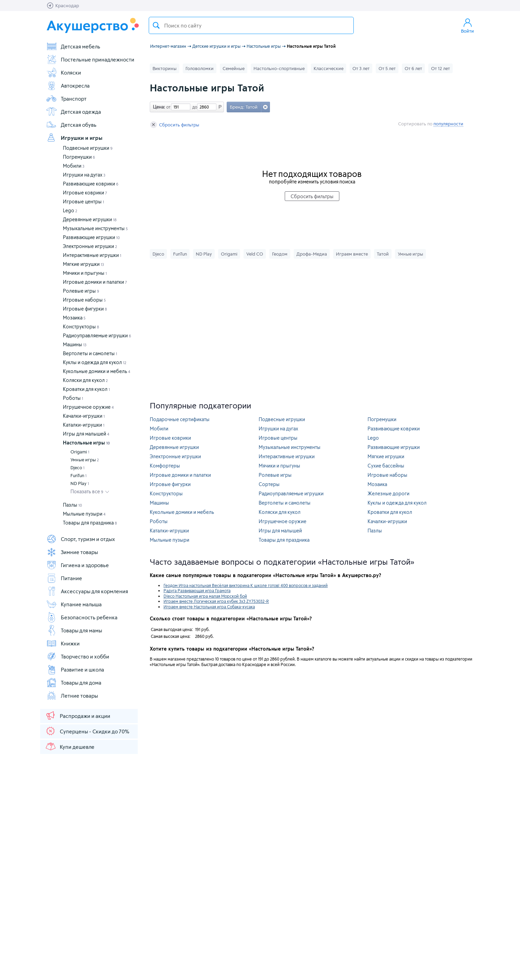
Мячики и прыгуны (85, 273)
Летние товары (72, 696)
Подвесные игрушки (88, 148)
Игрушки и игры (74, 138)
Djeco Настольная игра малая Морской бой (205, 596)
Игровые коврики (85, 193)
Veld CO (255, 254)
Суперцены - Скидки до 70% (87, 731)
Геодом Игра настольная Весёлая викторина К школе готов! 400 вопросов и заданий (246, 585)
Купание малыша (74, 604)
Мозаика (74, 318)
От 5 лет (387, 68)
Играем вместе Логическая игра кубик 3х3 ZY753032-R (216, 601)
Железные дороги (388, 493)
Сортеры (269, 484)
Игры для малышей (86, 434)
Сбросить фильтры (175, 125)
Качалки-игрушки (84, 416)
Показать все (87, 491)
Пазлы (72, 505)
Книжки (63, 643)
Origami (80, 452)
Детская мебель (73, 46)
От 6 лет (413, 68)
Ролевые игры (81, 291)
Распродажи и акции (78, 716)
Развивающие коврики (91, 184)
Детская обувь (71, 125)
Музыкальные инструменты (95, 228)
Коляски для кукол (85, 380)
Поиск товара (156, 25)
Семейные (234, 68)
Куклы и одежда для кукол (95, 362)
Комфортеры (165, 466)
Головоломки (200, 68)
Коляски (64, 72)
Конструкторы (81, 326)
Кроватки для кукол (86, 389)
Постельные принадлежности (90, 59)
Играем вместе (352, 254)
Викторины (165, 68)
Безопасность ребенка (82, 617)
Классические (329, 68)
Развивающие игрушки (91, 237)
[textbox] (251, 25)
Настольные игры (86, 443)
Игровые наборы (84, 300)
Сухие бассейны (386, 466)
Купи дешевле (70, 746)
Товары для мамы (74, 630)
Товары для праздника (90, 523)
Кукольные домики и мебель (97, 371)
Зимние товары (72, 552)
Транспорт (66, 99)
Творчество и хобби (78, 656)
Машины (75, 344)
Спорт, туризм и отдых (81, 539)
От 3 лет (361, 68)
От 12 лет (440, 68)
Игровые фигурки (85, 309)
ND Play (80, 483)
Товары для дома (74, 683)
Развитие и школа (75, 669)
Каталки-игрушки (84, 425)
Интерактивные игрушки (92, 255)
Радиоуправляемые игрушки (97, 335)
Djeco (77, 468)
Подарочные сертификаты (180, 419)
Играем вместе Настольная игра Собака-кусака (209, 607)
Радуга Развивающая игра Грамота (197, 590)
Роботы (73, 398)
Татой (383, 254)
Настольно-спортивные (279, 68)
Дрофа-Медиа (312, 254)
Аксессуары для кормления (87, 591)
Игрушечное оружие (88, 407)
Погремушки (79, 157)
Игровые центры (83, 201)
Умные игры (85, 460)
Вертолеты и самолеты (90, 353)
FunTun (78, 475)
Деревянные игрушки (90, 219)
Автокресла (68, 86)
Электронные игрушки (90, 246)
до (194, 107)
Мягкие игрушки (83, 264)
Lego (70, 210)
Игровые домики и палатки (95, 282)
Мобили (74, 166)
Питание (64, 578)
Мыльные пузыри (84, 514)
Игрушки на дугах (84, 175)
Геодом (280, 254)
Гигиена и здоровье (77, 565)
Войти (467, 25)
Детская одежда (74, 112)
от (168, 107)
